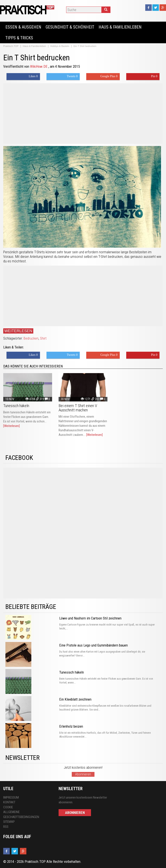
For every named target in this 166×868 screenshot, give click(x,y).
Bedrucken (31, 338)
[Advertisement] (83, 114)
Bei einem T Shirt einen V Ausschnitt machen (78, 408)
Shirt (43, 338)
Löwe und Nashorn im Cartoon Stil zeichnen (90, 618)
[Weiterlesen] (11, 426)
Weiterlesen (18, 331)
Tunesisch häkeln (16, 406)
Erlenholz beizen (71, 726)
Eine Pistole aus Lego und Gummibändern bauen (93, 645)
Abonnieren (83, 774)
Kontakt (9, 802)
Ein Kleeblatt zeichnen (75, 699)
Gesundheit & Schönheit (70, 27)
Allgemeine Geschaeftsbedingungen (21, 814)
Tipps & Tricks (19, 38)
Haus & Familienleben (120, 27)
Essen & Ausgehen (23, 27)
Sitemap (9, 822)
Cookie (8, 807)
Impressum (11, 797)
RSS (6, 827)
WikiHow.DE (39, 66)
